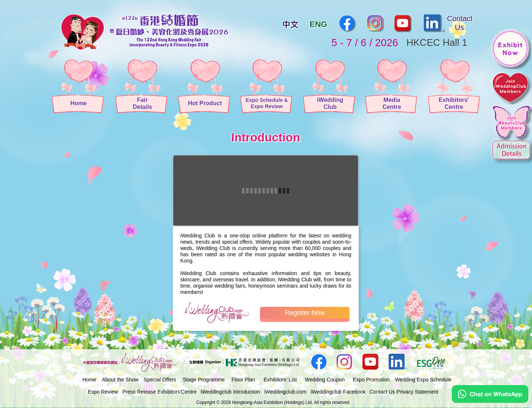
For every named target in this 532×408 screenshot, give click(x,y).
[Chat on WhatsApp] (490, 401)
